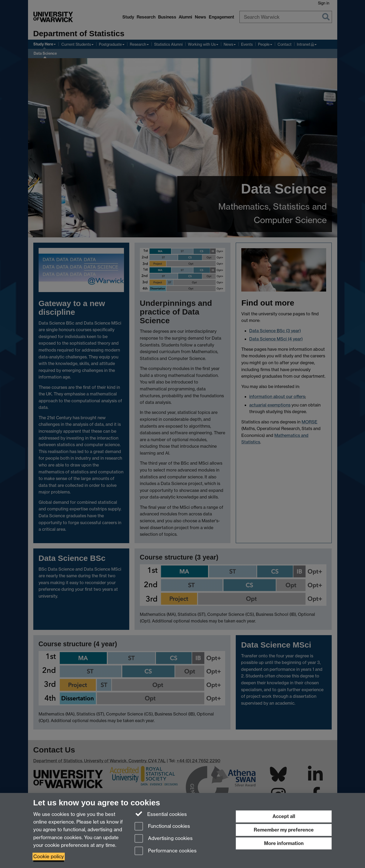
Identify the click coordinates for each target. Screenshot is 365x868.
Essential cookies (161, 814)
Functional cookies (162, 827)
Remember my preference (284, 830)
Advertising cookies (164, 839)
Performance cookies (166, 851)
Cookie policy (49, 857)
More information (284, 843)
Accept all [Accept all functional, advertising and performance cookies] (284, 816)
